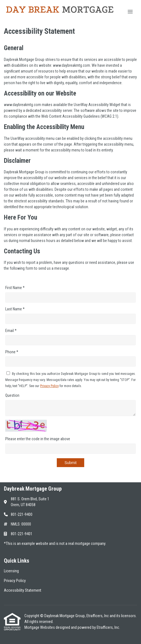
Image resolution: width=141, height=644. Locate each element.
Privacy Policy (49, 386)
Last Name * (15, 309)
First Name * (15, 288)
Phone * (12, 352)
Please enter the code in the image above (38, 439)
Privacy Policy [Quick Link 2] (15, 581)
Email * (11, 331)
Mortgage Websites (40, 627)
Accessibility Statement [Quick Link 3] (23, 590)
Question (12, 395)
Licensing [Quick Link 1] (11, 571)
